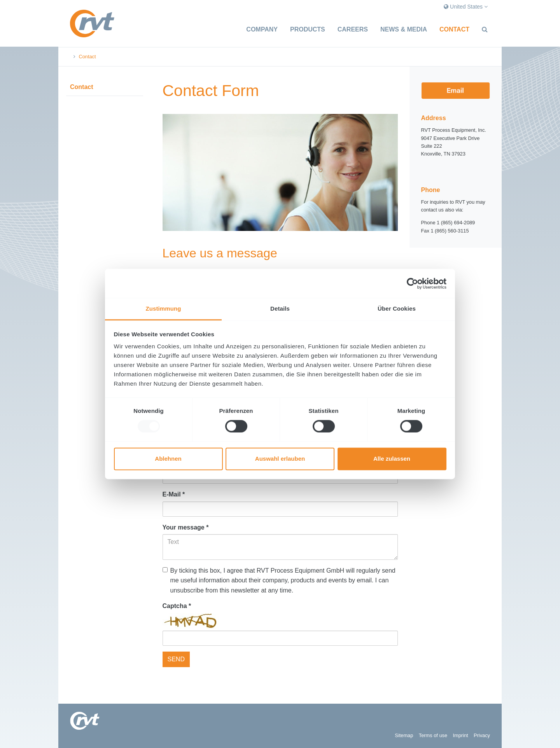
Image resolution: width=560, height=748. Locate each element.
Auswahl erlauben (280, 459)
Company (262, 29)
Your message (186, 527)
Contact (454, 29)
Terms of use (433, 735)
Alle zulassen (392, 459)
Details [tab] (280, 308)
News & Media (404, 29)
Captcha (177, 606)
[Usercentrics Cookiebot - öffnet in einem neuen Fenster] (412, 283)
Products (308, 29)
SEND (176, 659)
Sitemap (404, 735)
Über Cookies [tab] (397, 308)
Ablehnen (168, 459)
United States (466, 7)
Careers (353, 29)
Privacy (482, 735)
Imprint (460, 735)
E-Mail (174, 494)
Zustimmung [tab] (164, 308)
